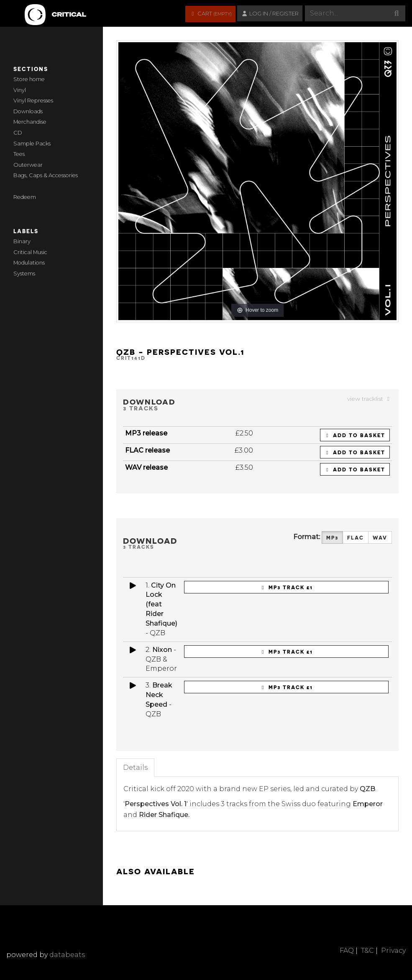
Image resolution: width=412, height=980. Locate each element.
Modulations (29, 263)
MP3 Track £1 (287, 587)
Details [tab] (135, 767)
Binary (22, 241)
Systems (24, 274)
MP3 (332, 538)
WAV (380, 538)
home (37, 79)
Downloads (28, 111)
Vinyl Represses (33, 101)
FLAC (356, 538)
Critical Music (30, 252)
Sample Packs (32, 144)
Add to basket (355, 435)
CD (18, 133)
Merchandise (30, 122)
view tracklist (370, 399)
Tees (19, 154)
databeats (67, 955)
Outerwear (28, 165)
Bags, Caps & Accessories (46, 175)
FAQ (347, 951)
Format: (307, 537)
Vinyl (20, 90)
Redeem (25, 197)
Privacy (393, 951)
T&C (367, 951)
